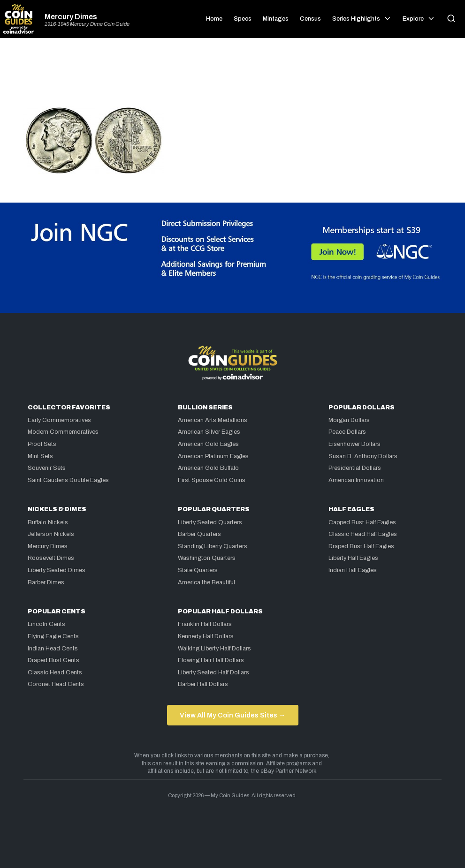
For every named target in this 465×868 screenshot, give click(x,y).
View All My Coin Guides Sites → (232, 715)
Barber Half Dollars (203, 684)
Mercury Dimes (71, 17)
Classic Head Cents (55, 672)
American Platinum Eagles (213, 456)
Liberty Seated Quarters (210, 522)
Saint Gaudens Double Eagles (68, 480)
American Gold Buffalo (208, 468)
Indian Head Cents (53, 649)
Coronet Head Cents (56, 684)
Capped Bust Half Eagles (362, 522)
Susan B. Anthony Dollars (363, 456)
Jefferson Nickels (51, 534)
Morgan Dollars (349, 420)
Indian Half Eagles (353, 570)
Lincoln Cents (46, 624)
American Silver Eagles (209, 432)
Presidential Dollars (355, 468)
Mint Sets (40, 456)
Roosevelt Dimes (51, 558)
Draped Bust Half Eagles (361, 546)
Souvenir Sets (47, 468)
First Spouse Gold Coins (212, 480)
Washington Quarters (207, 558)
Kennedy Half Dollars (206, 636)
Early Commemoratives (59, 420)
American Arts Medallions (213, 420)
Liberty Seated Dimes (57, 570)
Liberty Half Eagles (353, 558)
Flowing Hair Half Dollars (211, 660)
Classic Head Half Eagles (363, 534)
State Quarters (198, 570)
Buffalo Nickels (48, 522)
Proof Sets (42, 444)
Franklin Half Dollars (205, 624)
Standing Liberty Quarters (213, 546)
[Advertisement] (233, 76)
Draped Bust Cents (53, 660)
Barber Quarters (199, 534)
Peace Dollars (347, 432)
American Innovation (356, 480)
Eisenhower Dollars (354, 444)
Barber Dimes (46, 582)
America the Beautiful (206, 582)
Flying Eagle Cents (53, 636)
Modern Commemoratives (63, 432)
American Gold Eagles (208, 444)
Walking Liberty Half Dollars (214, 649)
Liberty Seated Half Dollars (213, 672)
